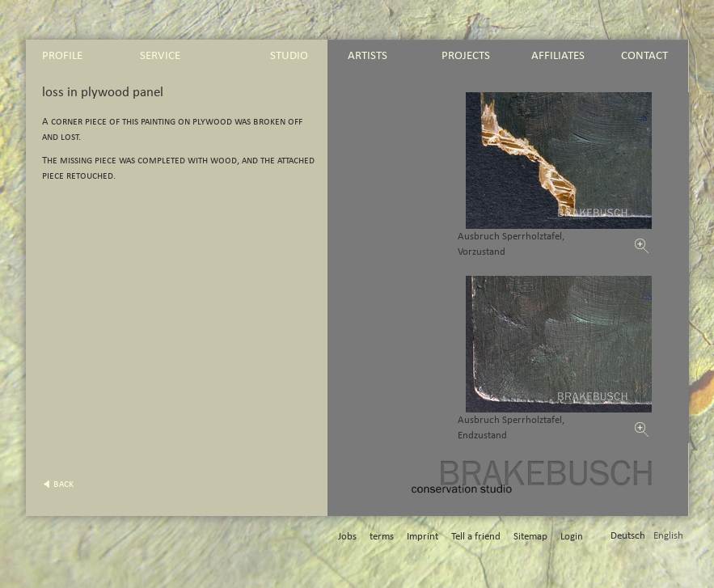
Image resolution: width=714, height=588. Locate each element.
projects (466, 55)
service (160, 55)
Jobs (347, 537)
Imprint (422, 537)
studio (289, 55)
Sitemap (530, 537)
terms (382, 537)
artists (368, 55)
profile (62, 55)
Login (572, 537)
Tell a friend (476, 537)
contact (644, 55)
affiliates (558, 55)
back (63, 484)
